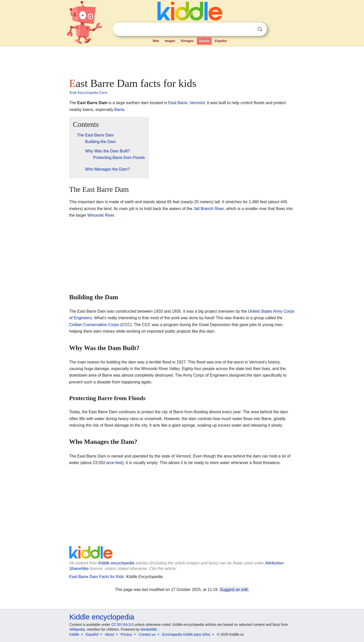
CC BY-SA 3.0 (122, 625)
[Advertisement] (182, 61)
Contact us (147, 634)
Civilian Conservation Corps (94, 325)
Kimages (187, 41)
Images (170, 41)
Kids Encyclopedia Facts (89, 93)
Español (221, 41)
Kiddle (74, 634)
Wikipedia (77, 629)
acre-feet (114, 463)
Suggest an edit (234, 590)
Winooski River (101, 215)
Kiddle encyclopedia (116, 563)
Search (260, 29)
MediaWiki (149, 629)
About (110, 634)
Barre (119, 110)
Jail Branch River (209, 209)
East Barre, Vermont (187, 103)
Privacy (126, 634)
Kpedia (204, 41)
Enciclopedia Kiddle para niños (186, 634)
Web (156, 41)
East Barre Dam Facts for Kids (97, 577)
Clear (249, 29)
